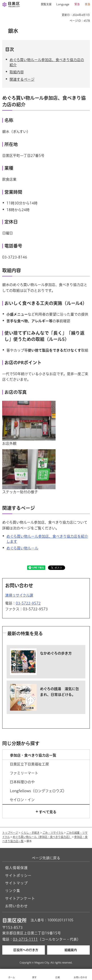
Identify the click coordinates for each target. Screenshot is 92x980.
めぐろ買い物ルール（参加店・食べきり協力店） (42, 837)
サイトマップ (16, 883)
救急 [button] (88, 4)
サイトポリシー (18, 876)
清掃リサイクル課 (19, 595)
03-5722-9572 (28, 603)
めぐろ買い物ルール (22, 548)
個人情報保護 (16, 868)
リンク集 (13, 891)
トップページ (10, 833)
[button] (45, 4)
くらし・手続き (30, 833)
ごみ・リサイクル (53, 833)
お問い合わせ (16, 906)
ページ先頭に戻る (46, 858)
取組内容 (17, 72)
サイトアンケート (20, 898)
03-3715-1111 (25, 939)
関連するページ (22, 79)
